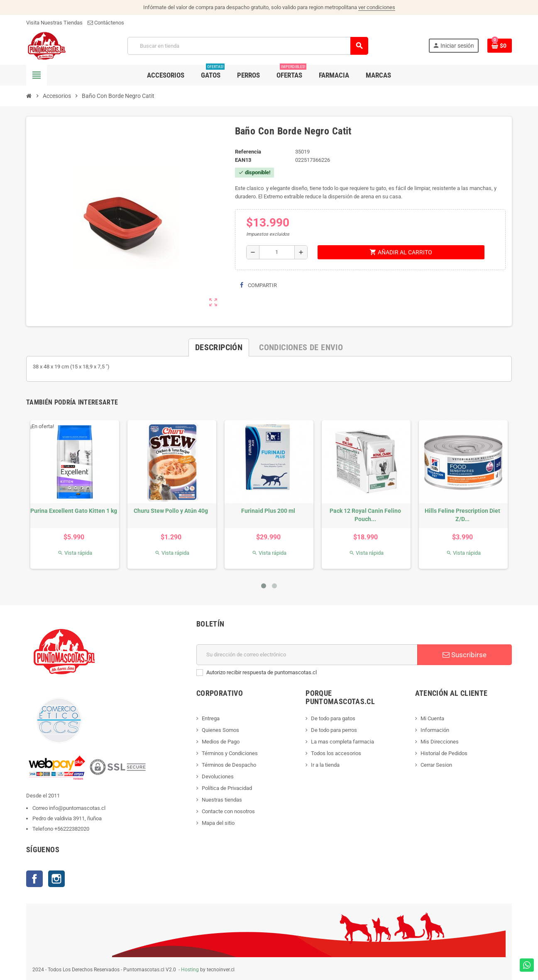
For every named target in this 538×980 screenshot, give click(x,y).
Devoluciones (218, 776)
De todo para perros (334, 730)
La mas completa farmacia (342, 742)
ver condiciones (377, 7)
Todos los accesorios (336, 753)
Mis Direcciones (440, 742)
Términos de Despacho (229, 765)
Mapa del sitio (218, 823)
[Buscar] (248, 46)
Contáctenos (106, 23)
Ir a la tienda (325, 765)
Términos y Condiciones (230, 753)
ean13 (243, 160)
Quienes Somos (220, 730)
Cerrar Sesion (436, 765)
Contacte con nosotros (228, 811)
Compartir (258, 285)
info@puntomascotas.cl (77, 808)
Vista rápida (75, 553)
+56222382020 (72, 829)
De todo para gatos (333, 718)
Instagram (56, 879)
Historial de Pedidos (444, 753)
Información (435, 730)
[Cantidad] (277, 252)
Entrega (211, 718)
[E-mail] (307, 655)
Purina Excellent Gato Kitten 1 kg (74, 511)
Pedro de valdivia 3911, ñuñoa (67, 818)
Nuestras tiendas (222, 800)
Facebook (34, 879)
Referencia (248, 152)
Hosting (190, 970)
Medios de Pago (221, 742)
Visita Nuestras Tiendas (54, 23)
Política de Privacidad (227, 788)
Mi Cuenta (432, 718)
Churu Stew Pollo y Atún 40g (171, 511)
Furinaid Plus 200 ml (268, 511)
